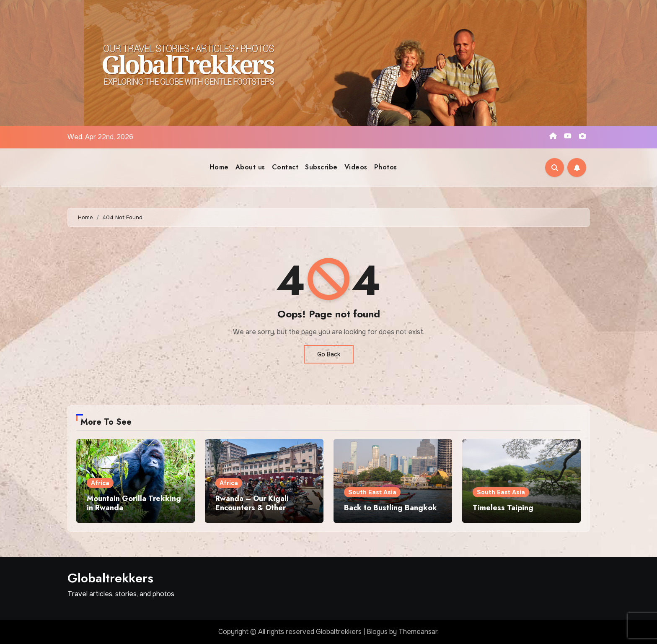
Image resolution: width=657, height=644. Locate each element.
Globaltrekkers (110, 578)
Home (219, 167)
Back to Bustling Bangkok (391, 508)
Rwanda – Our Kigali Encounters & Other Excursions (252, 508)
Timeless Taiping (503, 508)
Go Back (329, 354)
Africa (100, 483)
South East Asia (372, 492)
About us (250, 167)
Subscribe (321, 167)
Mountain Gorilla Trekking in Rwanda (134, 503)
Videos (356, 167)
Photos (386, 167)
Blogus (377, 632)
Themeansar (418, 632)
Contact (285, 167)
